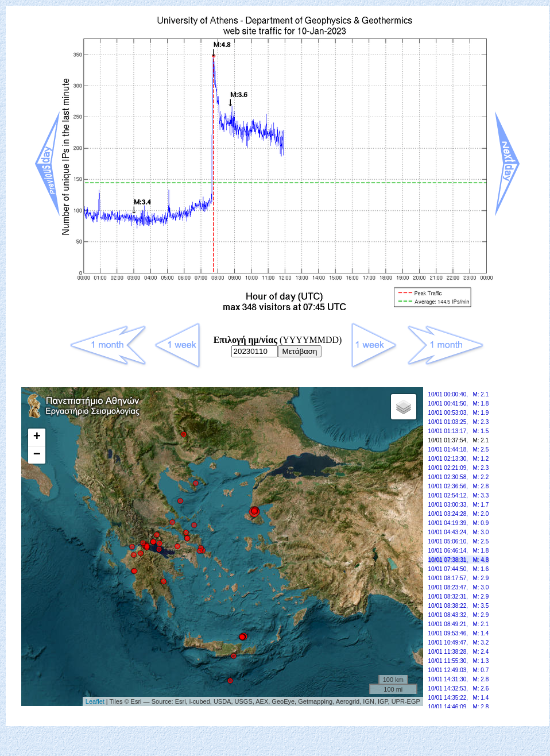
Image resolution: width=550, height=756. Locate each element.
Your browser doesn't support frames (277, 553)
